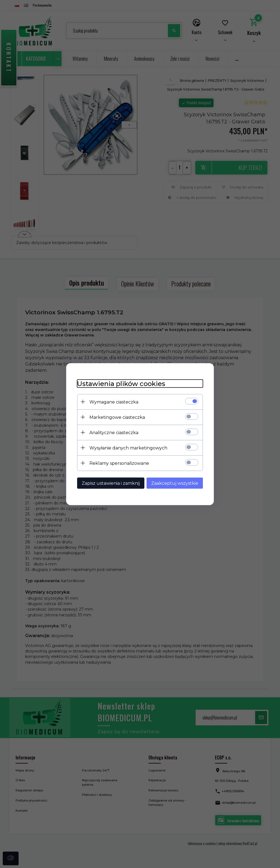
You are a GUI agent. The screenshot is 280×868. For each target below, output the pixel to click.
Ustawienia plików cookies (121, 383)
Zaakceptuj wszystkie (175, 483)
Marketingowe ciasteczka (117, 417)
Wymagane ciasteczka (114, 402)
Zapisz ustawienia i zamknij (111, 483)
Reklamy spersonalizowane (119, 463)
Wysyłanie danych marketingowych (128, 448)
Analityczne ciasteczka (114, 432)
